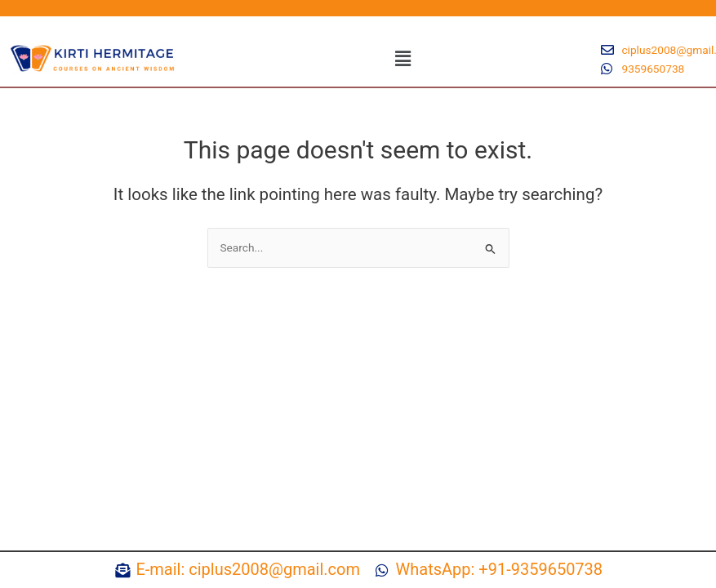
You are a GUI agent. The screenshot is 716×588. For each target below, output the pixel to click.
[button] (403, 59)
